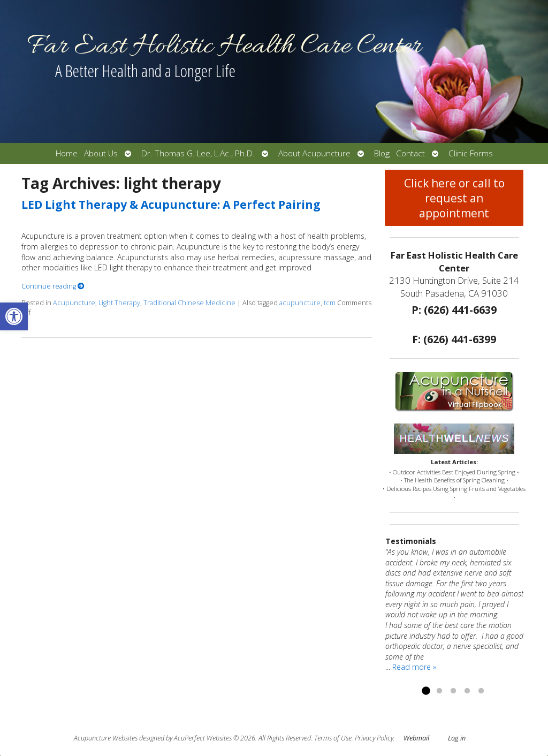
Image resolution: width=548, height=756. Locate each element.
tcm (330, 303)
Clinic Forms (471, 153)
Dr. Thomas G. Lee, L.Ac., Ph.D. (198, 153)
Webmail (416, 738)
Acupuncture (74, 303)
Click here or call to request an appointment (454, 198)
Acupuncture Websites (106, 738)
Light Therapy (119, 303)
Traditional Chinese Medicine (189, 303)
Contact (410, 153)
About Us (101, 153)
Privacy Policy (374, 738)
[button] (14, 316)
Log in (457, 738)
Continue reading (53, 286)
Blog (382, 153)
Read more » (414, 667)
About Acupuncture (314, 153)
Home (67, 153)
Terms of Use (333, 738)
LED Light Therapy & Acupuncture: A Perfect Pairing (171, 205)
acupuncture (300, 303)
